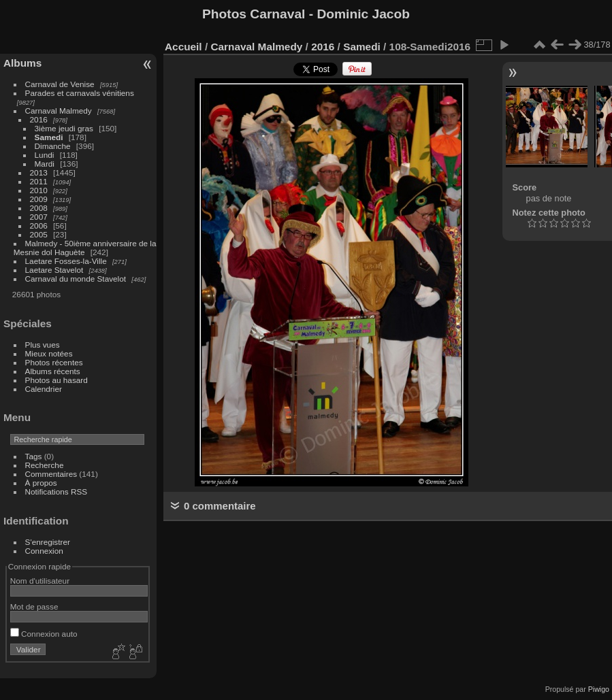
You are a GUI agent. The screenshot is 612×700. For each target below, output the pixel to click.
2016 (39, 119)
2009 (39, 199)
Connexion (44, 551)
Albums (22, 63)
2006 (39, 226)
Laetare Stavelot (54, 270)
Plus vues (43, 345)
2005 (39, 234)
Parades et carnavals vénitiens (80, 93)
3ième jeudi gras (64, 128)
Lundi (45, 155)
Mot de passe (34, 606)
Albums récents (53, 371)
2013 (39, 172)
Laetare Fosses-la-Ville (66, 261)
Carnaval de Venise (60, 84)
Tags (34, 456)
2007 (39, 217)
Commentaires (51, 474)
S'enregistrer (48, 542)
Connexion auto (44, 634)
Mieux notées (49, 353)
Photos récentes (54, 362)
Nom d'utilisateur (40, 581)
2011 (39, 181)
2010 (39, 190)
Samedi (49, 137)
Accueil (183, 47)
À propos (41, 483)
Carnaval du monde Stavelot (76, 279)
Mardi (45, 164)
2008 (39, 208)
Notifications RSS (57, 491)
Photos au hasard (57, 380)
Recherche (45, 465)
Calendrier (44, 389)
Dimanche (53, 146)
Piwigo (599, 689)
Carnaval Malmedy (59, 111)
